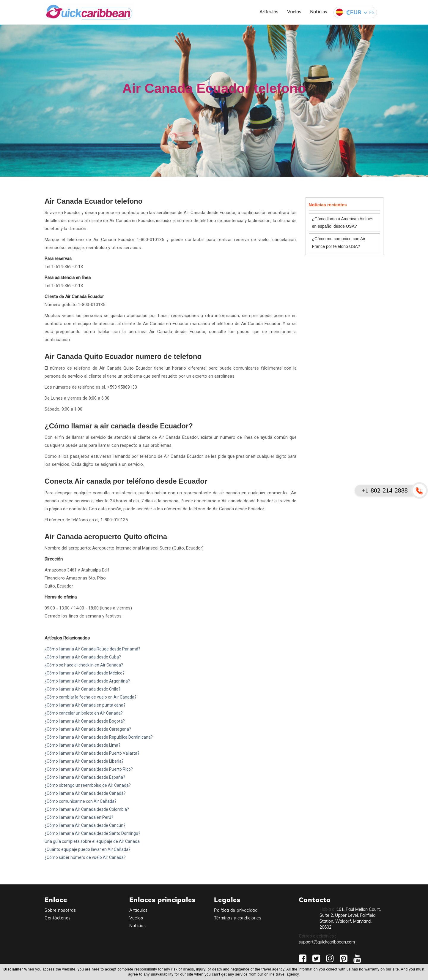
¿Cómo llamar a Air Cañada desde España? (85, 777)
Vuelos (294, 12)
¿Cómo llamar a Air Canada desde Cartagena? (88, 729)
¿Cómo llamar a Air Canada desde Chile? (82, 689)
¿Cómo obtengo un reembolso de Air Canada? (88, 785)
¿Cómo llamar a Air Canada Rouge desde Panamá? (92, 649)
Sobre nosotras (60, 910)
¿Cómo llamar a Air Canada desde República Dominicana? (99, 737)
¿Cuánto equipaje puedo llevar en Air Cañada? (88, 849)
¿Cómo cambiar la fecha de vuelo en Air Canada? (91, 697)
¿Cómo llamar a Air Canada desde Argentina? (87, 681)
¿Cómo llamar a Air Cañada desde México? (85, 673)
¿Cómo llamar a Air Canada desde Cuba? (83, 657)
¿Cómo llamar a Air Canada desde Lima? (82, 745)
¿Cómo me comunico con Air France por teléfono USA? (339, 242)
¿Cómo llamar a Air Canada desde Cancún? (85, 825)
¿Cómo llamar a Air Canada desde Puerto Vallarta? (92, 753)
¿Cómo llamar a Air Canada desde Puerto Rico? (89, 769)
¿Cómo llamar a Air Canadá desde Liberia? (84, 761)
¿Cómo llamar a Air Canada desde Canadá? (85, 793)
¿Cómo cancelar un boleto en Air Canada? (84, 713)
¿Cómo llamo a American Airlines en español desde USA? (343, 223)
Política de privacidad (236, 910)
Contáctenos (58, 918)
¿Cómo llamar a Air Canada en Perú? (79, 817)
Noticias (318, 12)
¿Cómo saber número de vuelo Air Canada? (85, 857)
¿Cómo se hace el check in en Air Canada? (84, 665)
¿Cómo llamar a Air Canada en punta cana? (85, 705)
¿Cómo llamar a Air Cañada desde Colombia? (87, 809)
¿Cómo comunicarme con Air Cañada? (81, 801)
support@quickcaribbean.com (327, 942)
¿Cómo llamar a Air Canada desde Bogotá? (85, 721)
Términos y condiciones (238, 918)
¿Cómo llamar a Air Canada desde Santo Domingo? (92, 833)
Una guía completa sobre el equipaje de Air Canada (92, 841)
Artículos (269, 12)
